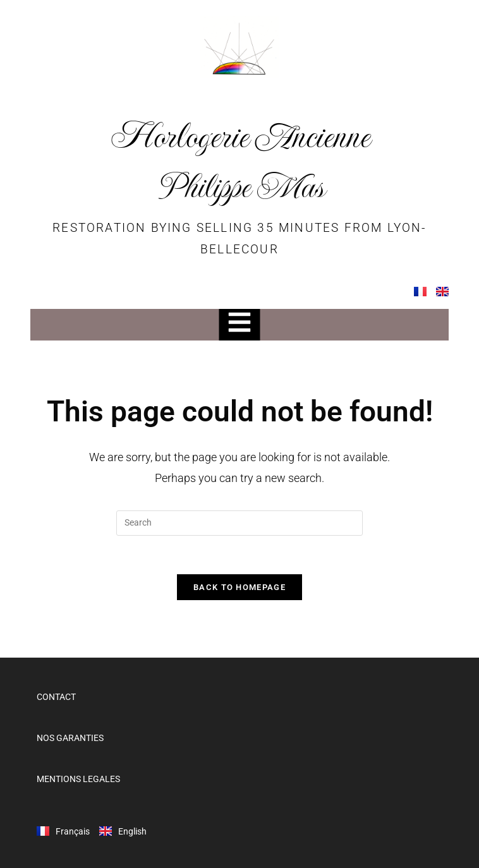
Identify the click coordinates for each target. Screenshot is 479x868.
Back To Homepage (239, 587)
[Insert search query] (239, 523)
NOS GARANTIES (70, 738)
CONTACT (56, 697)
